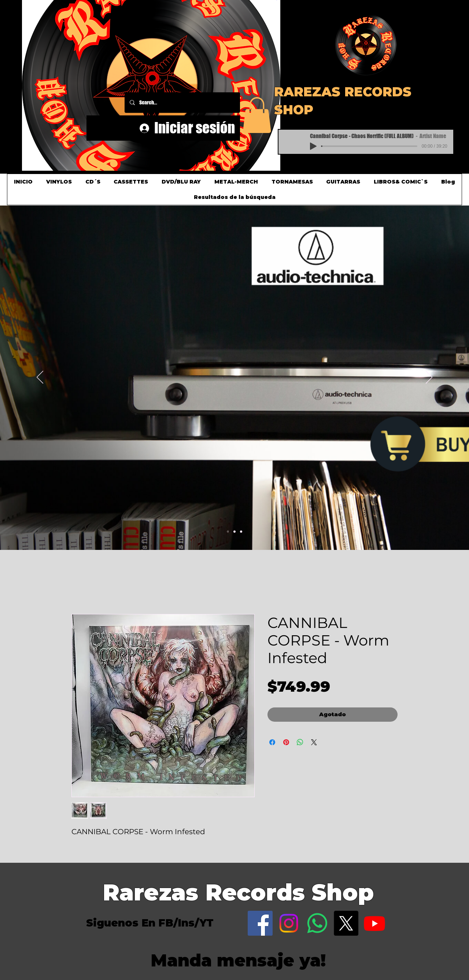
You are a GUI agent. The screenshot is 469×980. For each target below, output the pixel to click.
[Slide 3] (241, 532)
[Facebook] (260, 923)
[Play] (313, 146)
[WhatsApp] (317, 923)
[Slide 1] (228, 532)
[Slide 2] (234, 532)
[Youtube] (374, 923)
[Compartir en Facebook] (272, 742)
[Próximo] (429, 378)
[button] (277, 0)
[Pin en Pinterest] (286, 742)
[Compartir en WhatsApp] (300, 742)
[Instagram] (289, 923)
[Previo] (40, 378)
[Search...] (182, 103)
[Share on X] (314, 742)
